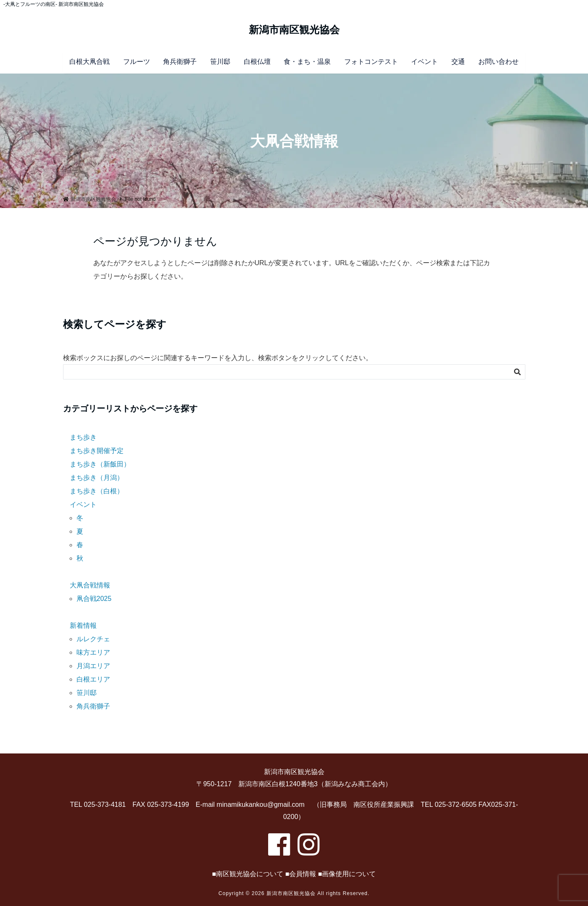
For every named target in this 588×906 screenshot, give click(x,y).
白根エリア (93, 679)
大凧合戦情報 (90, 585)
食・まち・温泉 (307, 62)
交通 (458, 62)
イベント (425, 62)
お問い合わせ (498, 62)
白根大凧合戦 (90, 62)
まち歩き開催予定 (97, 451)
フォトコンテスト (371, 62)
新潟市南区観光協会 (294, 30)
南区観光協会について (250, 874)
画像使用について (349, 874)
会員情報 (303, 874)
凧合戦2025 (94, 599)
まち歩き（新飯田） (100, 464)
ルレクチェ (93, 639)
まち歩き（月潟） (97, 478)
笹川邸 (220, 62)
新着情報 (83, 626)
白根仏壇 (257, 62)
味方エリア (93, 652)
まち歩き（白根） (97, 491)
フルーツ (137, 62)
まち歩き (83, 437)
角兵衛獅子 (180, 62)
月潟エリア (93, 666)
